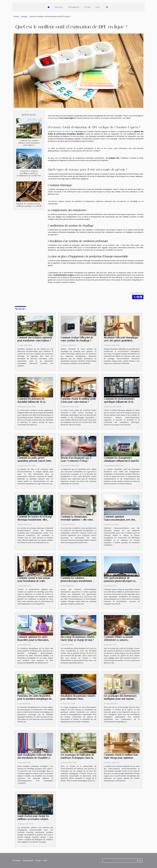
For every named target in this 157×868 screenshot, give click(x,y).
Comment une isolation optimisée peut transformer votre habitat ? (29, 143)
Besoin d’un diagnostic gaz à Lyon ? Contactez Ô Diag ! (76, 459)
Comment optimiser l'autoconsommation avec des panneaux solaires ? (119, 520)
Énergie (87, 7)
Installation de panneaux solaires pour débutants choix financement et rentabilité (78, 699)
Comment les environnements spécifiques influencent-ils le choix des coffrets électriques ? (120, 402)
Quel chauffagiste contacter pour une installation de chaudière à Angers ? (35, 758)
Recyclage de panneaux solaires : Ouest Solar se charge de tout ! (78, 638)
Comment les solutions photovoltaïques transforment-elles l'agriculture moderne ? (77, 581)
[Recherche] (120, 860)
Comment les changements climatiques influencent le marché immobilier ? (121, 461)
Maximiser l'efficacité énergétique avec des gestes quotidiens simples (121, 341)
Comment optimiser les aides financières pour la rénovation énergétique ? (33, 640)
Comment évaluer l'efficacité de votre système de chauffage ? (77, 339)
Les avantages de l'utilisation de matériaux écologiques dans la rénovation (77, 758)
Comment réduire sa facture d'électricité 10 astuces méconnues (118, 640)
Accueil (16, 16)
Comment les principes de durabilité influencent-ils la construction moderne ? (31, 402)
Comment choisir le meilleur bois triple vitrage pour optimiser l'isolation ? (121, 758)
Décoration (59, 7)
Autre (98, 7)
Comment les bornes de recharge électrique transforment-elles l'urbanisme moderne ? (35, 520)
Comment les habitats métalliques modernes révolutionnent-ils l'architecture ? (29, 174)
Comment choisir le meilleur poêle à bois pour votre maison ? (78, 400)
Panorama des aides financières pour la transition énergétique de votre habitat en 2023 (34, 699)
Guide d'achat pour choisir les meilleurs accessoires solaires (33, 818)
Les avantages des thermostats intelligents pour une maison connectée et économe (120, 699)
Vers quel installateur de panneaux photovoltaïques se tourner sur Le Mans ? (120, 581)
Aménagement (74, 7)
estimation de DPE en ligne (64, 131)
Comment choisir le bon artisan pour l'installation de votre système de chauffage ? (34, 581)
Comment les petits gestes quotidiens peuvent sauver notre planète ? (34, 461)
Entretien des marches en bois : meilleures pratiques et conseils (29, 205)
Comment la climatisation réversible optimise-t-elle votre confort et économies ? (77, 520)
